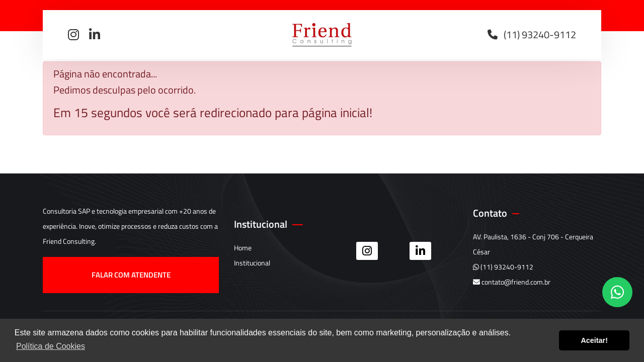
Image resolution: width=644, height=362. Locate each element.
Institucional (252, 263)
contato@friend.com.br (512, 282)
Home (243, 248)
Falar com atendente (131, 275)
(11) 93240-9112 (503, 267)
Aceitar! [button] (594, 340)
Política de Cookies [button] (51, 346)
